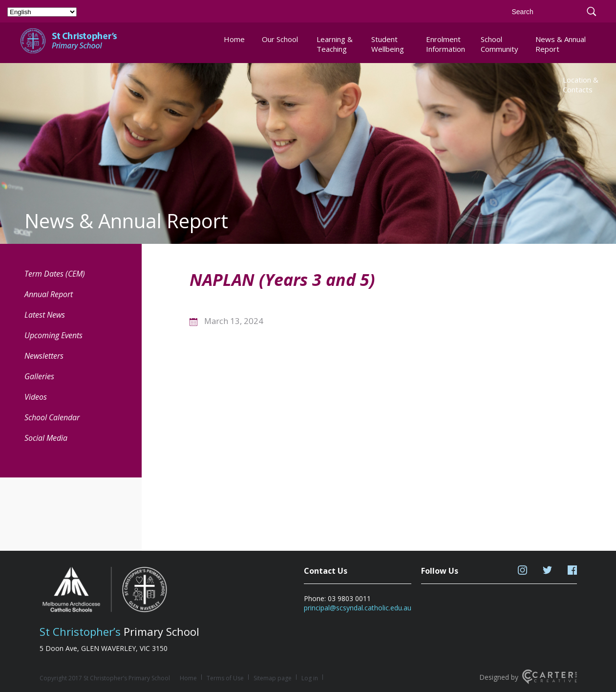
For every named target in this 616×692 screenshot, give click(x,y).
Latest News (45, 315)
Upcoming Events (53, 335)
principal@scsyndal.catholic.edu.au (358, 608)
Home (234, 39)
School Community (499, 44)
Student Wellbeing (388, 44)
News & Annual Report (561, 44)
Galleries (39, 376)
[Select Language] (42, 12)
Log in (310, 678)
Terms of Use (225, 678)
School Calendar (52, 417)
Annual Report (49, 294)
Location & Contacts (581, 85)
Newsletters (44, 356)
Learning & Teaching (335, 44)
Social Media (46, 438)
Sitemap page (273, 678)
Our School (280, 39)
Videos (36, 397)
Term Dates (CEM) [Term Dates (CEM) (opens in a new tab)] (55, 274)
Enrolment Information (445, 44)
